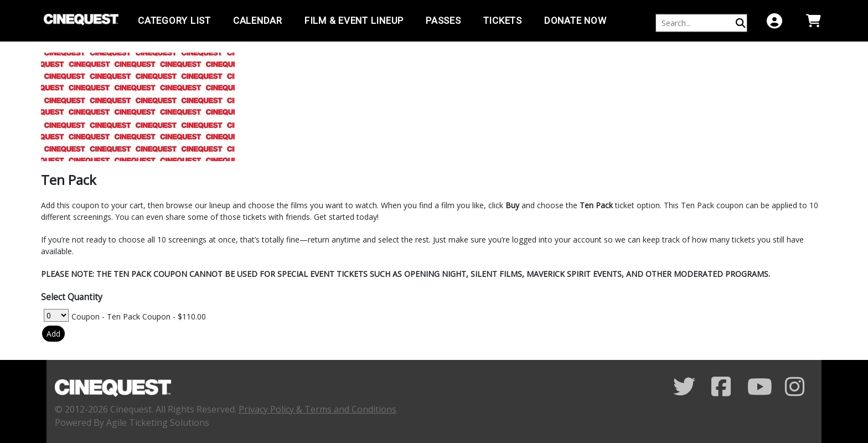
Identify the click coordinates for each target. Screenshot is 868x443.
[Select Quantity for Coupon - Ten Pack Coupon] (56, 315)
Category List (174, 20)
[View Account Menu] (774, 21)
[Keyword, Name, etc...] (696, 23)
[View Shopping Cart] (813, 21)
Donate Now (575, 20)
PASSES (443, 20)
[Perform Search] (741, 23)
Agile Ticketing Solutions (158, 423)
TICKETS (503, 20)
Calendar (258, 20)
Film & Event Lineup (354, 20)
